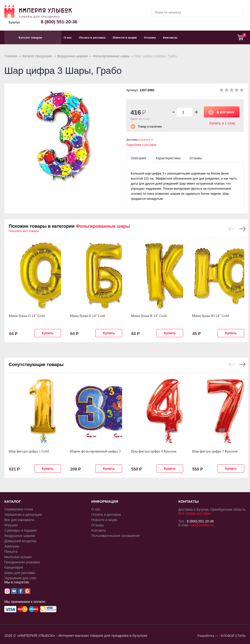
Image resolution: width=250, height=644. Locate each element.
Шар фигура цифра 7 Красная (215, 451)
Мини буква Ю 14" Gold (210, 316)
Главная (11, 56)
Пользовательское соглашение (116, 536)
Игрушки (11, 525)
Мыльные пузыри (18, 557)
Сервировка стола (19, 509)
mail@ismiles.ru (202, 525)
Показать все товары (24, 231)
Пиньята (11, 552)
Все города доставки (194, 513)
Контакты (170, 37)
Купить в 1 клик (222, 123)
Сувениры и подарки (20, 530)
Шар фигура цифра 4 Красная (154, 451)
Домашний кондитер (20, 541)
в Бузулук (144, 140)
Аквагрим (12, 546)
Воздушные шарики (72, 56)
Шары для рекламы (20, 573)
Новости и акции (125, 37)
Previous (232, 229)
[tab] (138, 158)
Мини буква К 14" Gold (149, 316)
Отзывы (150, 37)
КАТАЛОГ (13, 501)
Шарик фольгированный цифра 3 (95, 451)
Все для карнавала (19, 520)
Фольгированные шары (111, 56)
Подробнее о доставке (141, 145)
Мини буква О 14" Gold (27, 316)
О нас (68, 37)
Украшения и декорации (23, 515)
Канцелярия (14, 567)
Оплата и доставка (92, 37)
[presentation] (138, 158)
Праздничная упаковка (22, 562)
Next (242, 229)
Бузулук (14, 22)
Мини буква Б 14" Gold (87, 316)
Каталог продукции (37, 56)
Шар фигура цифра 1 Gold (29, 451)
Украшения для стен (20, 578)
